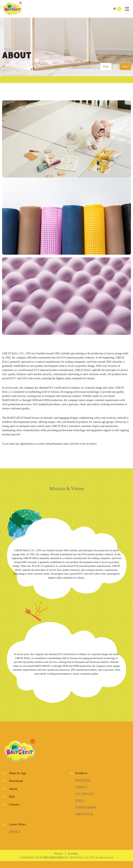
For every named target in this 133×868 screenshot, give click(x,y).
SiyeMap (73, 854)
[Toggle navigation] (127, 9)
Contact (14, 804)
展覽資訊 (15, 832)
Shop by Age (18, 773)
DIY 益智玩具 (85, 794)
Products (81, 773)
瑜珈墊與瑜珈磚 (86, 807)
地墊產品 (81, 787)
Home (106, 67)
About (13, 789)
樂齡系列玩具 (84, 814)
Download (16, 781)
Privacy (59, 854)
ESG (12, 797)
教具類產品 (83, 780)
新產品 (80, 801)
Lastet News (17, 824)
